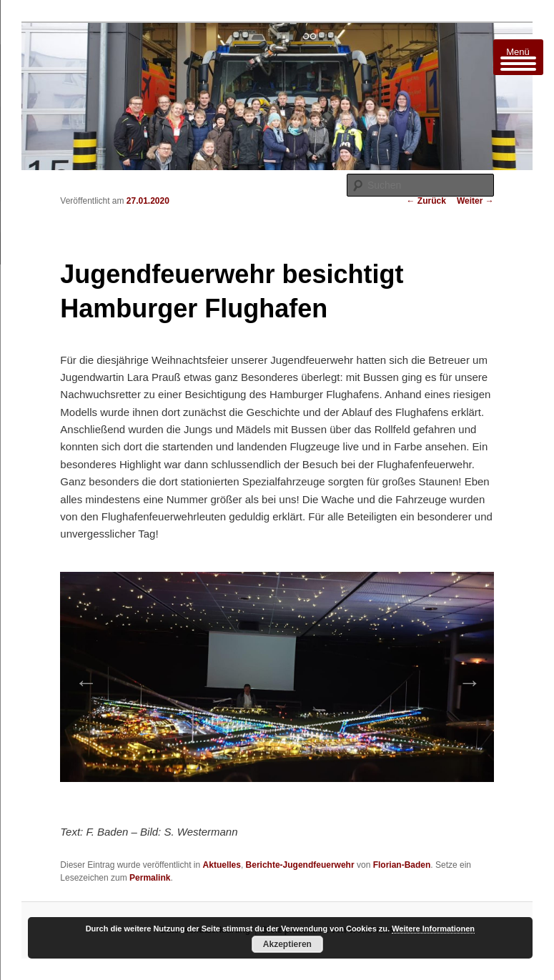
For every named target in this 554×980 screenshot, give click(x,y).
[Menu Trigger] (518, 57)
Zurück (426, 201)
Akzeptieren (287, 944)
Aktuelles (222, 865)
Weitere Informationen (433, 929)
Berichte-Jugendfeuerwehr (300, 865)
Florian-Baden (402, 865)
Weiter (475, 201)
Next (465, 678)
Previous (81, 678)
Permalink (150, 878)
